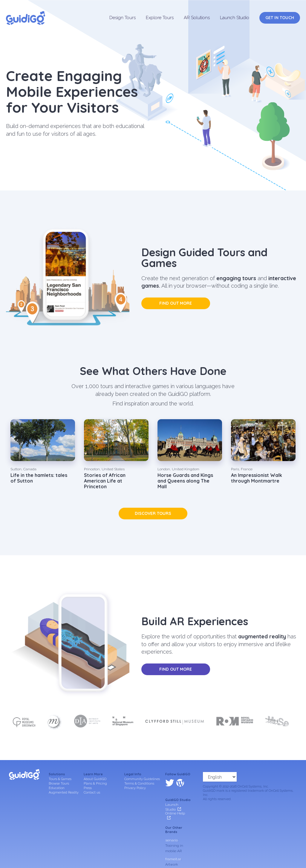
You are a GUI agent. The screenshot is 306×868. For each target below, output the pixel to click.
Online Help (175, 788)
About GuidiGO (95, 779)
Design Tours (123, 18)
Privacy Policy (135, 788)
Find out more (176, 303)
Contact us (92, 793)
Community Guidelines (142, 779)
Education (57, 788)
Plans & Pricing (95, 784)
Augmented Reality (64, 793)
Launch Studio (235, 18)
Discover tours (153, 513)
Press (88, 788)
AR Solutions (197, 18)
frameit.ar (173, 833)
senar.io (172, 814)
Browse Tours (59, 784)
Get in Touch (280, 18)
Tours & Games (60, 779)
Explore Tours (160, 18)
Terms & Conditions (139, 784)
